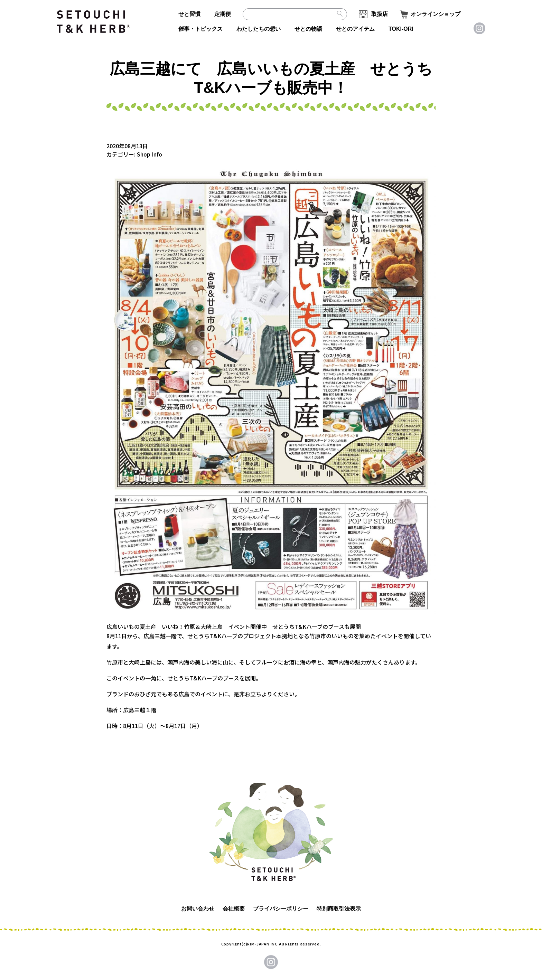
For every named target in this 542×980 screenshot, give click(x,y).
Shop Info (149, 154)
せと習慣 (189, 14)
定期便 (223, 14)
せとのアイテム (355, 29)
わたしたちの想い (259, 29)
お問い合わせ (198, 909)
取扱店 (380, 14)
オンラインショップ (436, 14)
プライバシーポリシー (281, 909)
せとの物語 (308, 29)
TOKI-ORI (401, 29)
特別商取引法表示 (339, 909)
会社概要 (234, 909)
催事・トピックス (200, 29)
